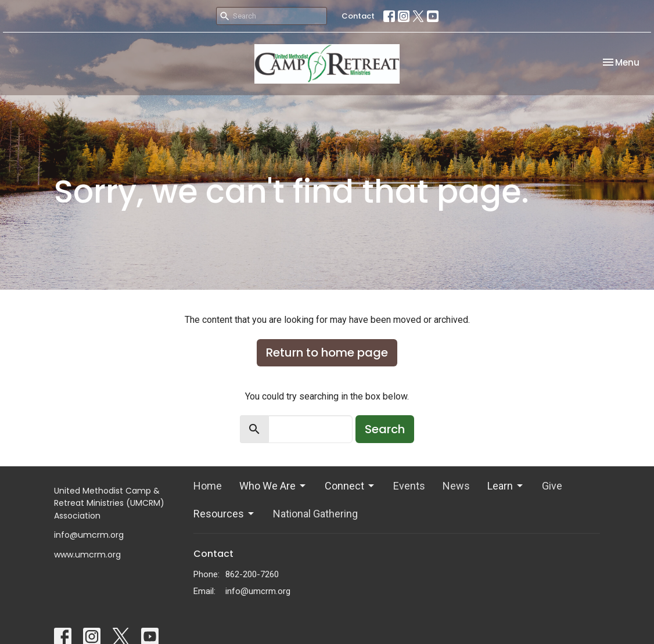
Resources (224, 514)
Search (385, 429)
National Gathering (315, 514)
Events (409, 486)
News (456, 486)
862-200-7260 (252, 574)
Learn (506, 486)
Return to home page (327, 352)
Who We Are (273, 486)
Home (208, 486)
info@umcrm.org (258, 591)
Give (552, 486)
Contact (358, 16)
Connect (350, 486)
